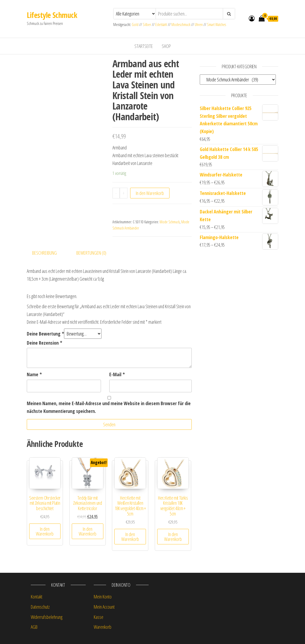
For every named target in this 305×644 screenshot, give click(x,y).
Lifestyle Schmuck (52, 15)
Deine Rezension (44, 343)
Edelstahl (161, 25)
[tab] (48, 253)
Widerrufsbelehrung (47, 617)
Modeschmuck (181, 25)
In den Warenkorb (150, 193)
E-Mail (117, 374)
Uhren (199, 25)
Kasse (99, 617)
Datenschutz (40, 607)
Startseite (144, 46)
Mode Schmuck (170, 222)
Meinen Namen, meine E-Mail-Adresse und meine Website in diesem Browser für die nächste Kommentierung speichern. (109, 407)
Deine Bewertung (45, 334)
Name (34, 374)
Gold (135, 25)
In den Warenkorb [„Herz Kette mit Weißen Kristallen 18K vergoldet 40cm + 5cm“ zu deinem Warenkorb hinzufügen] (130, 537)
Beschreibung (44, 253)
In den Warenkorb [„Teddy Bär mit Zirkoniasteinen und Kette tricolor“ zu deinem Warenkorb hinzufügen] (88, 531)
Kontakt (37, 597)
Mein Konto (103, 597)
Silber (147, 25)
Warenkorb (103, 627)
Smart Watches (216, 25)
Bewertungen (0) (91, 253)
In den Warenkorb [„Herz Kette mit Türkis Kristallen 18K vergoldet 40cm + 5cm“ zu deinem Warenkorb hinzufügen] (173, 537)
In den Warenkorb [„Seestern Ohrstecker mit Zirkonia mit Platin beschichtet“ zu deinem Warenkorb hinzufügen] (45, 531)
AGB (34, 627)
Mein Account (104, 607)
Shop (166, 46)
